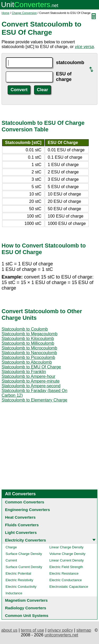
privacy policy (60, 630)
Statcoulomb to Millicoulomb (28, 343)
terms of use (32, 630)
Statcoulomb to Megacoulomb (30, 334)
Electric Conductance (66, 580)
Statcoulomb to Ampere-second (31, 386)
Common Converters (25, 502)
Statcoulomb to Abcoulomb (27, 362)
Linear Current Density (67, 560)
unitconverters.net (61, 635)
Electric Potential (18, 573)
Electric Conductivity (21, 587)
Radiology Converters (26, 608)
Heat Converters (20, 517)
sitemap (84, 630)
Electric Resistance (64, 573)
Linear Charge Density (66, 547)
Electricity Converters (25, 540)
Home (5, 13)
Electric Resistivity (19, 580)
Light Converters (21, 532)
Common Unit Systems (27, 615)
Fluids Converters (22, 525)
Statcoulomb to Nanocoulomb (29, 353)
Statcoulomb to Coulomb (25, 329)
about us (9, 630)
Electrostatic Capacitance (69, 587)
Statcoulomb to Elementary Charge (34, 400)
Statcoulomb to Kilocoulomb (28, 339)
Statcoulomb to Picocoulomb (28, 357)
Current (11, 560)
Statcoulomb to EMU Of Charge (31, 367)
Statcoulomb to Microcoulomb (29, 348)
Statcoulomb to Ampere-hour (29, 376)
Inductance (14, 593)
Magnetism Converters (26, 600)
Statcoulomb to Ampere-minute (31, 381)
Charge (11, 547)
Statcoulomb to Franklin (24, 372)
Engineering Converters (27, 510)
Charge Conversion (24, 13)
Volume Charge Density (67, 554)
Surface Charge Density (24, 554)
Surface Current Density (24, 567)
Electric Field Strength (66, 567)
